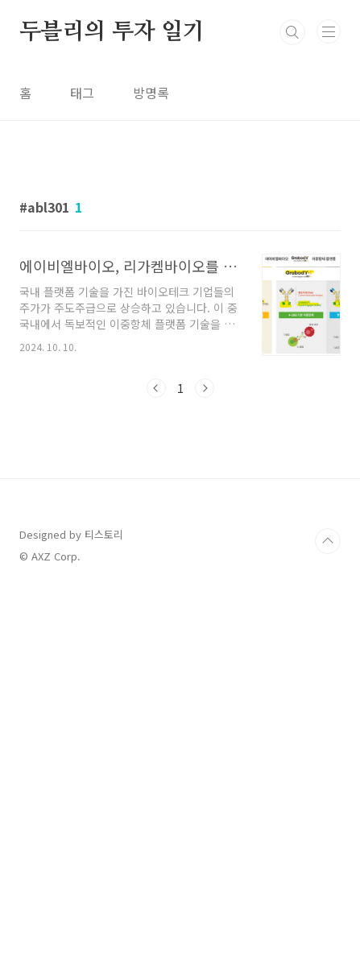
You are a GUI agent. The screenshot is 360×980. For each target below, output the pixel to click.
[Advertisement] (180, 253)
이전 (156, 549)
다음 (205, 549)
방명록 (151, 93)
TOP (328, 928)
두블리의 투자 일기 (112, 32)
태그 (82, 93)
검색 (292, 32)
